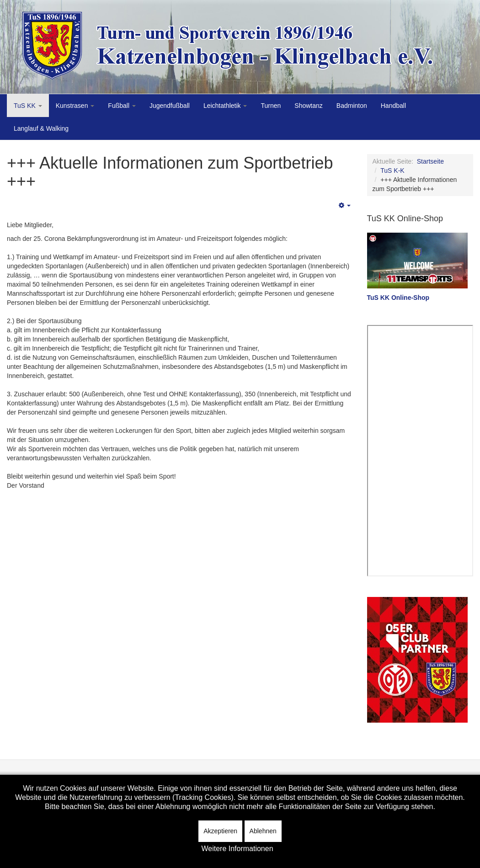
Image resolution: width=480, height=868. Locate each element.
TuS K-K (392, 170)
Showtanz (308, 106)
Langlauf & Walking (41, 128)
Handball (393, 106)
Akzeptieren (220, 831)
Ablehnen (263, 831)
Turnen (271, 106)
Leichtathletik (225, 106)
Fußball (122, 106)
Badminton (352, 106)
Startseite (430, 161)
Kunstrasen (75, 106)
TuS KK (28, 106)
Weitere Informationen (237, 849)
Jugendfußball (170, 106)
